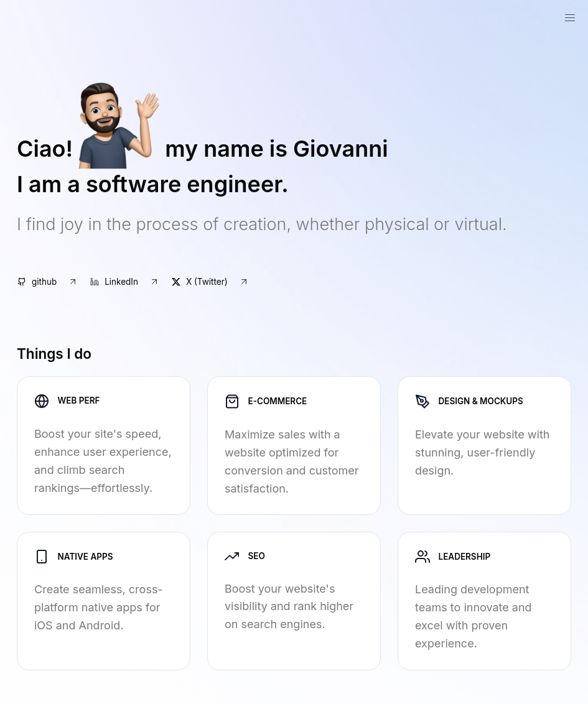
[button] (570, 18)
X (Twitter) (210, 282)
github (48, 282)
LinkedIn (125, 282)
